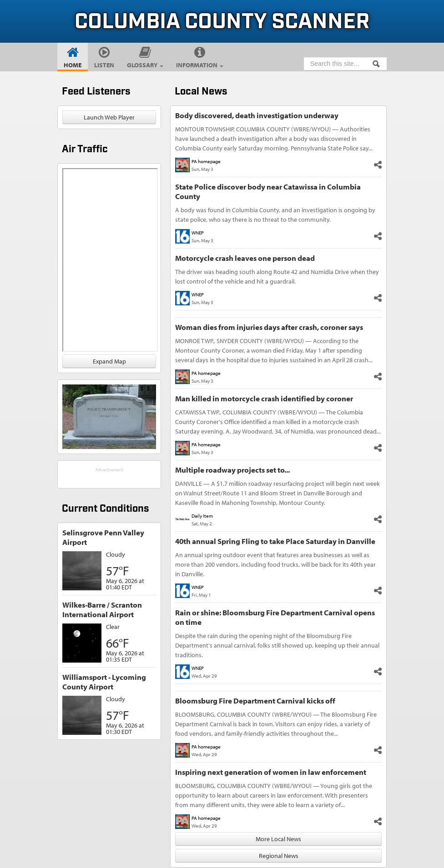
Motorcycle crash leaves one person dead (245, 258)
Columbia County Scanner (222, 22)
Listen (104, 65)
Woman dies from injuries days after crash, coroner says (269, 327)
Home (73, 65)
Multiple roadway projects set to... (232, 470)
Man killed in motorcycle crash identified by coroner (264, 398)
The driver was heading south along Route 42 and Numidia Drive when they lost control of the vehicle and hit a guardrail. (277, 277)
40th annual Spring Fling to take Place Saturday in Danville (275, 541)
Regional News (279, 856)
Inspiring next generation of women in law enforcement (271, 772)
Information (200, 65)
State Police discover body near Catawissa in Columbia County (268, 191)
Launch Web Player (109, 117)
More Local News (278, 839)
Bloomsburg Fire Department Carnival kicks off (255, 701)
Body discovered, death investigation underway (257, 115)
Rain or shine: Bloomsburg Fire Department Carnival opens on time (275, 617)
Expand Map (109, 361)
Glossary (145, 65)
